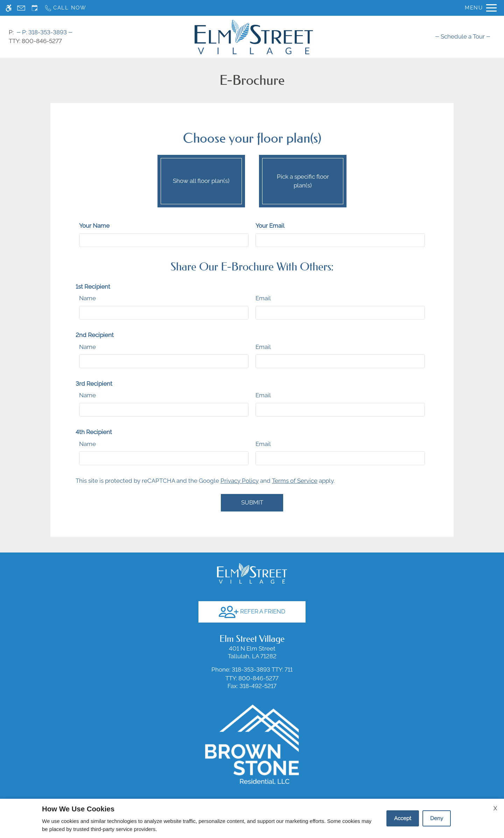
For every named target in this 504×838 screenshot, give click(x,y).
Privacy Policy (240, 481)
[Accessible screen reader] (9, 8)
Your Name (94, 226)
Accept (403, 818)
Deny (437, 818)
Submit (252, 502)
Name (87, 298)
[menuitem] (463, 36)
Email (263, 298)
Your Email (270, 226)
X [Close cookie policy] (495, 808)
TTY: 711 (252, 669)
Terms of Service (295, 481)
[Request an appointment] (35, 8)
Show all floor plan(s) (201, 179)
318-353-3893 (44, 32)
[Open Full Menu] (481, 8)
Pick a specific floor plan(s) (303, 179)
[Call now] (65, 8)
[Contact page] (21, 8)
